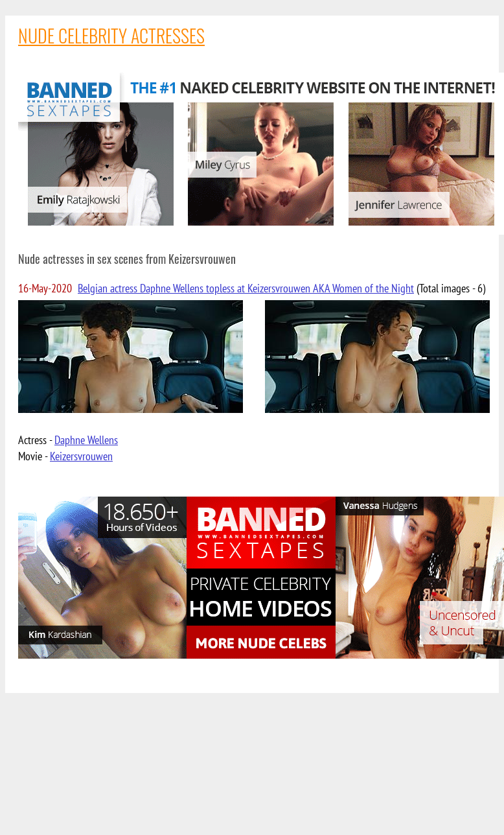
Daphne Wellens (86, 440)
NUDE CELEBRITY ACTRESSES (111, 35)
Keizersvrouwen (81, 456)
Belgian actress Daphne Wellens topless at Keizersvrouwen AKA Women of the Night (246, 288)
